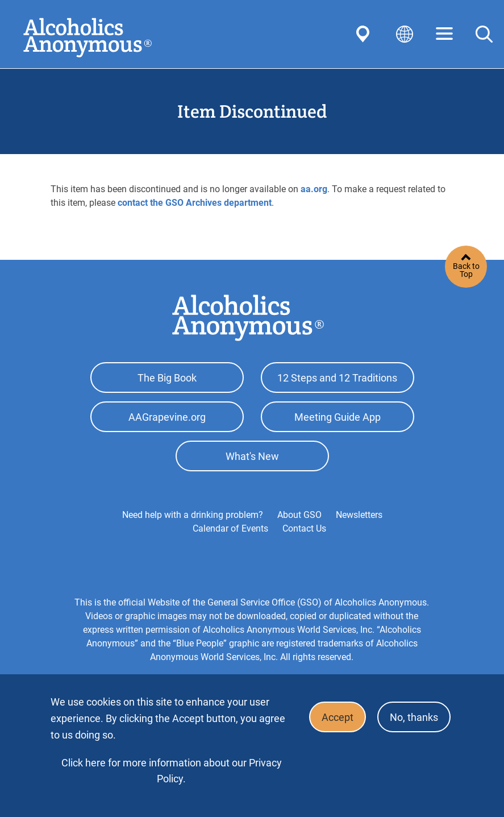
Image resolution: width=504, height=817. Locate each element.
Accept (331, 719)
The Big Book (167, 380)
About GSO (299, 525)
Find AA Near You (365, 34)
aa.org (314, 189)
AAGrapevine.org (167, 422)
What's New (252, 465)
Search (484, 34)
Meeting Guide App (338, 422)
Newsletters (359, 525)
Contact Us (304, 539)
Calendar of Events (230, 539)
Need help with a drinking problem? (193, 525)
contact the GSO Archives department (195, 203)
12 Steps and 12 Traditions (337, 380)
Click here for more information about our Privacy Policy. (172, 771)
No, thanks (412, 719)
